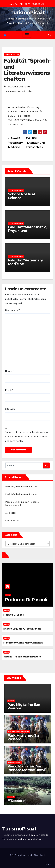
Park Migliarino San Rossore (21, 494)
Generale (11, 701)
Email (9, 390)
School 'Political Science (21, 196)
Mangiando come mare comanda (23, 643)
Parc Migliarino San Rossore (21, 486)
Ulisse (8, 595)
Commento (12, 310)
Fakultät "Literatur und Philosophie (35, 143)
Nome (10, 371)
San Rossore (12, 520)
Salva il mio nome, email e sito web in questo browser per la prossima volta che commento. (26, 437)
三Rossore (11, 513)
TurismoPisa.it (27, 13)
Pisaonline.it (40, 855)
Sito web (10, 409)
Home (48, 864)
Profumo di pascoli (26, 600)
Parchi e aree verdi (15, 762)
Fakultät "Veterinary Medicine (15, 143)
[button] (49, 35)
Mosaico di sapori (14, 615)
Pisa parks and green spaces (19, 732)
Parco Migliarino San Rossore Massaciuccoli (26, 768)
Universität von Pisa (12, 54)
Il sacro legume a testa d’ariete (22, 629)
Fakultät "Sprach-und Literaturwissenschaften (27, 70)
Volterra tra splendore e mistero (22, 657)
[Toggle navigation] (27, 35)
